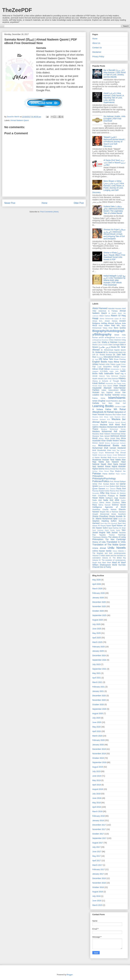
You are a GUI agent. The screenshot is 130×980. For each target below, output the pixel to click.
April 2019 (97, 785)
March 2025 (97, 642)
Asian (101, 326)
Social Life (122, 519)
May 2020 (96, 727)
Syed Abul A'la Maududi (109, 523)
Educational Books (112, 357)
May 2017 (96, 856)
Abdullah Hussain (115, 309)
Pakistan (97, 474)
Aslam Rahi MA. (112, 325)
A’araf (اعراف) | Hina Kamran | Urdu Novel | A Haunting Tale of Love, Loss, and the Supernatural (114, 98)
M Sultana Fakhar (102, 409)
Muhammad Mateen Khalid (108, 455)
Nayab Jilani (106, 464)
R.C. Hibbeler (111, 489)
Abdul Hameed (100, 308)
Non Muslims (121, 469)
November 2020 (99, 700)
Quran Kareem (99, 489)
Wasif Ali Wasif (119, 563)
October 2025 (98, 611)
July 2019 (96, 771)
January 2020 (98, 745)
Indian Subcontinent (110, 390)
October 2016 (98, 887)
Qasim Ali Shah (104, 486)
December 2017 (99, 825)
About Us (96, 43)
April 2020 (97, 731)
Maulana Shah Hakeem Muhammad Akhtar (109, 434)
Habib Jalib (114, 371)
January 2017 (98, 874)
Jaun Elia (122, 401)
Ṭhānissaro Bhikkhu (100, 537)
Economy (100, 357)
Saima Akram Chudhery (109, 503)
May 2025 (96, 633)
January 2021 (98, 691)
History (122, 378)
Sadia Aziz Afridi (111, 500)
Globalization (115, 369)
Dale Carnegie (114, 345)
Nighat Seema (98, 469)
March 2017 (97, 865)
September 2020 (99, 709)
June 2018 (97, 798)
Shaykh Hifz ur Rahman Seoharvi (113, 512)
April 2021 (97, 678)
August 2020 (98, 713)
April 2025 (97, 638)
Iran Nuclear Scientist (110, 395)
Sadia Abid (97, 500)
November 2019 (99, 754)
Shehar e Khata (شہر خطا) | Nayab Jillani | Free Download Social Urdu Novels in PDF (114, 256)
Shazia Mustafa (116, 516)
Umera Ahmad (99, 548)
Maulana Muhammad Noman (113, 429)
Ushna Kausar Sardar (102, 551)
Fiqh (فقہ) (97, 367)
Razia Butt (121, 489)
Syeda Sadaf (115, 530)
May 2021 (96, 673)
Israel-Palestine (112, 401)
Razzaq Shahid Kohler (101, 491)
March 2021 (97, 682)
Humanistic (109, 383)
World (115, 565)
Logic (124, 406)
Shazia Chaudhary (100, 516)
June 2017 (97, 852)
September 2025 (99, 615)
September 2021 (99, 669)
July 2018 (96, 794)
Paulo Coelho (121, 474)
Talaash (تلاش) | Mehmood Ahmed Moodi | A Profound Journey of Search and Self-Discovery (114, 142)
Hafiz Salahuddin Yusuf (109, 373)
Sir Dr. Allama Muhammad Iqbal (109, 517)
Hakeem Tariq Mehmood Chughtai (112, 376)
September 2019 (99, 762)
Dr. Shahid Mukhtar (104, 355)
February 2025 (99, 647)
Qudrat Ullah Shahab (118, 486)
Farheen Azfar (104, 364)
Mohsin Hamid (98, 443)
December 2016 (99, 878)
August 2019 (98, 767)
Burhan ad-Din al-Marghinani (104, 338)
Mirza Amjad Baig (112, 438)
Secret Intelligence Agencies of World (109, 506)
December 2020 (99, 696)
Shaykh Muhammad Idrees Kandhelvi (109, 514)
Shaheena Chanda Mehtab (104, 510)
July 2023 (96, 664)
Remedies (96, 493)
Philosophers (98, 476)
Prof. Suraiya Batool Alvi (109, 484)
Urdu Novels (117, 548)
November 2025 (99, 606)
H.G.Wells (104, 371)
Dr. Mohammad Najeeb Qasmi (113, 350)
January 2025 (98, 651)
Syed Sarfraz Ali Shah (117, 528)
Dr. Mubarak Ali (99, 352)
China (111, 340)
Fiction (123, 364)
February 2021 (99, 687)
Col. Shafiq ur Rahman (107, 342)
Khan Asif (121, 403)
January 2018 (98, 820)
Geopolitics (107, 367)
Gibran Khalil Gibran (101, 369)
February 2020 (99, 740)
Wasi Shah (107, 563)
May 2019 (96, 780)
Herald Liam (103, 379)
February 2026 (99, 593)
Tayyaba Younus (107, 535)
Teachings (122, 535)
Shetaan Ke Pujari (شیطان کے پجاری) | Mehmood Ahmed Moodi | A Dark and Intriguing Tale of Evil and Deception (115, 234)
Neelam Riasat (104, 466)
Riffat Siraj (105, 493)
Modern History (119, 441)
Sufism (114, 521)
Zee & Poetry (105, 567)
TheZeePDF (17, 10)
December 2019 (99, 749)
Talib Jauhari (112, 532)
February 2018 (99, 816)
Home (45, 203)
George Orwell (120, 367)
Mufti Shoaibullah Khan (102, 450)
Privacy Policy (98, 57)
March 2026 (97, 589)
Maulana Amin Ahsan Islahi (103, 417)
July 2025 (96, 624)
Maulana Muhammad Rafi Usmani (109, 431)
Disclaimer (97, 52)
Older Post (79, 203)
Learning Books (103, 406)
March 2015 (97, 905)
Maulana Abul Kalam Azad (116, 415)
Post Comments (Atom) (49, 212)
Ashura (118, 323)
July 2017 (96, 847)
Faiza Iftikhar (114, 362)
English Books (100, 362)
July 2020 (96, 718)
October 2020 (98, 705)
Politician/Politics (101, 481)
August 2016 (98, 892)
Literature (118, 406)
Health (95, 379)
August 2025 (98, 620)
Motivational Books (109, 445)
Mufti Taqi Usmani (119, 450)
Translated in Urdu (116, 542)
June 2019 (97, 776)
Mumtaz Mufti (106, 457)
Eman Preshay (120, 359)
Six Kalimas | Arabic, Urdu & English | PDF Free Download (115, 119)
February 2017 (99, 869)
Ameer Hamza (111, 321)
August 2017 (98, 843)
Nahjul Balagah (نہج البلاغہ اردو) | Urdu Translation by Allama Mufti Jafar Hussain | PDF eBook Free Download (115, 280)
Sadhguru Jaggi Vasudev (116, 498)
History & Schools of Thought (106, 381)
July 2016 (96, 896)
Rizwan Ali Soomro (118, 493)
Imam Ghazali (120, 386)
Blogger (70, 975)
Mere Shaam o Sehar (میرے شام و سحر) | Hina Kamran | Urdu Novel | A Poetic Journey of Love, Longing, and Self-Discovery (108, 187)
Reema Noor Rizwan (118, 491)
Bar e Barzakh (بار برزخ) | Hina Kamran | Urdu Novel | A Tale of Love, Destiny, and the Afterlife (115, 74)
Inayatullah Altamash (102, 388)
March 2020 (97, 736)
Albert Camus (105, 316)
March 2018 (97, 811)
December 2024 (99, 655)
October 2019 (98, 758)
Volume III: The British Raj (114, 558)
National (96, 464)
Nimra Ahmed (110, 469)
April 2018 (97, 807)
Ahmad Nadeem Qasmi (20, 120)
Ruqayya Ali (113, 496)
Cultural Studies (103, 345)
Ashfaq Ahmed (108, 323)
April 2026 (97, 584)
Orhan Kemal (104, 471)
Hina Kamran (113, 379)
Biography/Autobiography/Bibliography (109, 333)
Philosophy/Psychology (104, 479)
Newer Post (10, 203)
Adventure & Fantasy (108, 311)
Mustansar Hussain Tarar (103, 460)
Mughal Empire (98, 453)
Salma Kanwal (104, 505)
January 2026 (98, 598)
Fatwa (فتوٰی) (115, 364)
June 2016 (97, 901)
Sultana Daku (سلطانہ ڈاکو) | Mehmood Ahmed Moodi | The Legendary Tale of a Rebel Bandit (114, 210)
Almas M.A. (97, 321)
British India (120, 335)
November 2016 (99, 883)
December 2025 (99, 602)
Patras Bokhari (109, 474)
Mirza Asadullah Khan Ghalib (109, 439)
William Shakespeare (102, 565)
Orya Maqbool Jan (118, 471)
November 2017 (99, 829)
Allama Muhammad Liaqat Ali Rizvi (113, 319)
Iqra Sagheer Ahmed (111, 392)
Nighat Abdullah (119, 466)
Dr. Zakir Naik (119, 355)
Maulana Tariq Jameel (101, 436)
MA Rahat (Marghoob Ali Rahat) (109, 411)
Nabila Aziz (104, 462)
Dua (94, 357)
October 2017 (98, 834)
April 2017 (97, 861)
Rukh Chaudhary (99, 496)
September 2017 (99, 838)
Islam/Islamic (117, 398)
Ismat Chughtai (99, 401)
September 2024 (99, 660)
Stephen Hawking (101, 521)
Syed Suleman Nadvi (101, 530)
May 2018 (96, 803)
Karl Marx (107, 403)
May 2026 (96, 580)
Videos (115, 551)
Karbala (96, 403)
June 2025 (97, 629)
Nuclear (95, 471)
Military (101, 438)
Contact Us (97, 48)
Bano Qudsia (120, 328)
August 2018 (98, 789)
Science (115, 505)
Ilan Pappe (117, 383)
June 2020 (97, 722)
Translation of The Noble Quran (109, 545)
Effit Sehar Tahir (106, 359)
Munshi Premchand (119, 457)
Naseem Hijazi (119, 462)
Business (105, 340)
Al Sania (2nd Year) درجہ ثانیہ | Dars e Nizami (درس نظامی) (115, 163)
